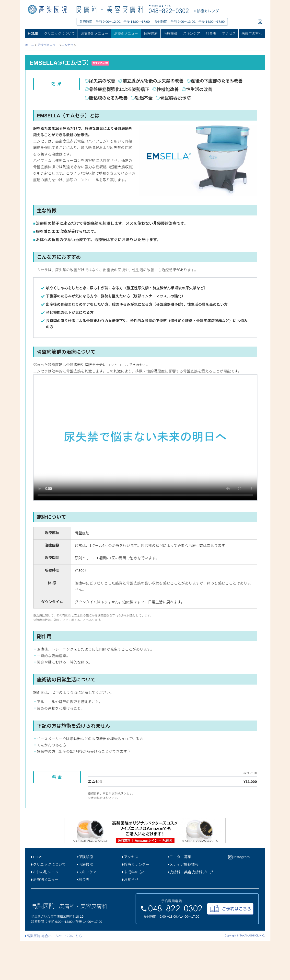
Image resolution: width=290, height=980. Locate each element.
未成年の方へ (252, 34)
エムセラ (67, 45)
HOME (33, 34)
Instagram (239, 896)
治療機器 (170, 34)
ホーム (30, 45)
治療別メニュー (126, 34)
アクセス (229, 34)
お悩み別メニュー (94, 34)
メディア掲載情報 (183, 903)
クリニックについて (59, 34)
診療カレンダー (136, 903)
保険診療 (151, 34)
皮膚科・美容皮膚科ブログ (191, 911)
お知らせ (130, 918)
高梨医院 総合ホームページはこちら (54, 975)
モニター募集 (180, 896)
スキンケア (192, 34)
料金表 (211, 34)
